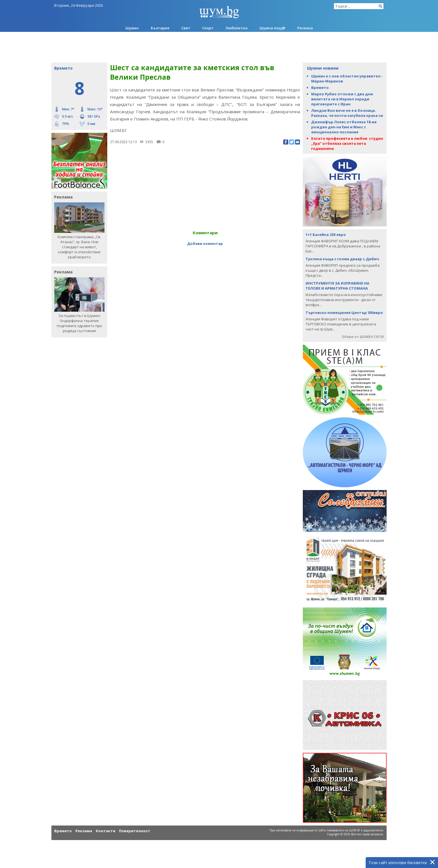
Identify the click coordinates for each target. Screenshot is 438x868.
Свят (186, 28)
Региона (305, 28)
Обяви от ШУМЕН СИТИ (363, 337)
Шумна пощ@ (272, 28)
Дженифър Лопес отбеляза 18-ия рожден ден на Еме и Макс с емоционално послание (344, 127)
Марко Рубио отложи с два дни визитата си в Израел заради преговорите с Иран (342, 99)
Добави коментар (205, 243)
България (160, 28)
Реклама (84, 831)
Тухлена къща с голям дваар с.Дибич (342, 259)
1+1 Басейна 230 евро (326, 235)
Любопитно (236, 28)
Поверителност (135, 831)
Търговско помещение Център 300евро (344, 313)
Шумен (132, 28)
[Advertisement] (219, 47)
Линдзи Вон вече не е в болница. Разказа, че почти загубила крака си (347, 113)
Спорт (208, 28)
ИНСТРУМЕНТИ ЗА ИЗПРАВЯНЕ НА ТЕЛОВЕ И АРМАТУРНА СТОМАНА (337, 286)
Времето (320, 87)
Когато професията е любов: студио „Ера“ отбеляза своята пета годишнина (347, 143)
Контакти (106, 831)
